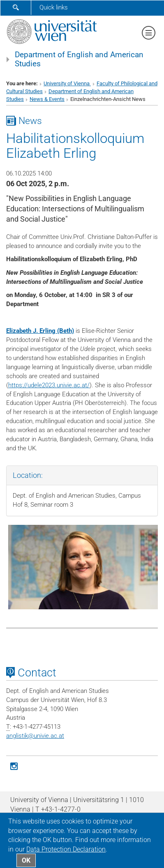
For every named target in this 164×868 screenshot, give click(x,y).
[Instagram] (14, 765)
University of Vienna (67, 83)
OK (26, 860)
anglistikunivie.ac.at (35, 736)
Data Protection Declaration (66, 849)
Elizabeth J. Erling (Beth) (40, 331)
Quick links (54, 7)
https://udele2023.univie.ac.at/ (49, 385)
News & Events (47, 99)
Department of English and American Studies (79, 59)
